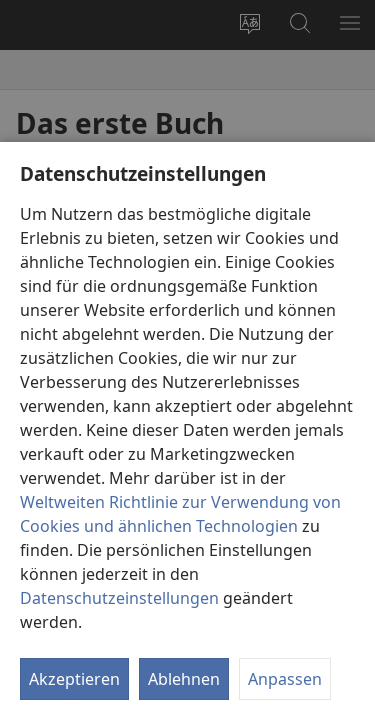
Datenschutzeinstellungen (119, 598)
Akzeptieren (74, 679)
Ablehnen (184, 679)
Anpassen (285, 679)
